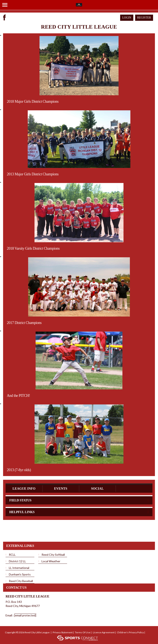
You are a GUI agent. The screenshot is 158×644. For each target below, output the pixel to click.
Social (97, 489)
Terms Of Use (83, 632)
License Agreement (104, 632)
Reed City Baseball (21, 581)
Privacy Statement (63, 632)
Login (127, 18)
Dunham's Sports (20, 574)
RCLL (12, 555)
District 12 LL (17, 561)
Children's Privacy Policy (130, 632)
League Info (24, 489)
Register (144, 18)
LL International (19, 568)
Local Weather (51, 561)
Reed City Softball (53, 555)
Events (61, 489)
